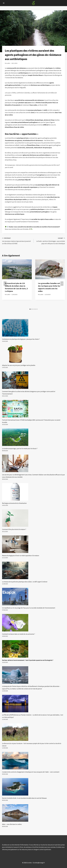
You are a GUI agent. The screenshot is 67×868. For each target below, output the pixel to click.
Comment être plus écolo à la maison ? (14, 529)
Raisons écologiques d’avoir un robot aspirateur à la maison (21, 556)
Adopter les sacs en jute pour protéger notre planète (19, 365)
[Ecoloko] (33, 3)
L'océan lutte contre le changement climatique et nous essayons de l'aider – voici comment (31, 772)
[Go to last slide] (5, 284)
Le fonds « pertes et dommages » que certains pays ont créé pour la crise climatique (50, 241)
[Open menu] (4, 3)
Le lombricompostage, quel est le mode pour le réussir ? (20, 449)
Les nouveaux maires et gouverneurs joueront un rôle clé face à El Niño (17, 241)
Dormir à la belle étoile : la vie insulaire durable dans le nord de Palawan (24, 798)
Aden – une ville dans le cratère (12, 824)
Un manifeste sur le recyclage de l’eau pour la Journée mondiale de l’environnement (29, 608)
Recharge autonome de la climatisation (14, 503)
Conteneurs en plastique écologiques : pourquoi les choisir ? (21, 339)
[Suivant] (62, 284)
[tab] (30, 309)
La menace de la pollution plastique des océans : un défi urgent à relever (25, 582)
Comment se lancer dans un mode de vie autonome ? (19, 634)
